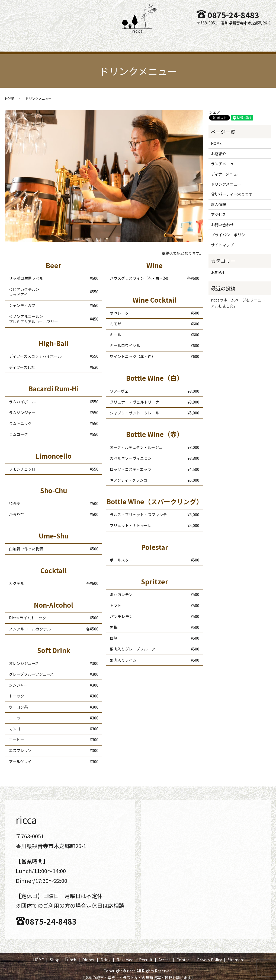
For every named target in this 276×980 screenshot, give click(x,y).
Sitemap (235, 954)
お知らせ (219, 267)
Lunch (86, 40)
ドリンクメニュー (226, 179)
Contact (232, 40)
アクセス (218, 209)
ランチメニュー (224, 158)
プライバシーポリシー (230, 230)
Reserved (156, 40)
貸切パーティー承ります (232, 189)
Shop (64, 40)
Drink (132, 40)
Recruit (183, 40)
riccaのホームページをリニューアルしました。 (238, 298)
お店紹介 (219, 148)
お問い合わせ (222, 220)
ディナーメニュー (226, 169)
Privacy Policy (209, 954)
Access (207, 40)
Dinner (109, 40)
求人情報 (219, 199)
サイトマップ (222, 240)
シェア (215, 107)
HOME (43, 40)
